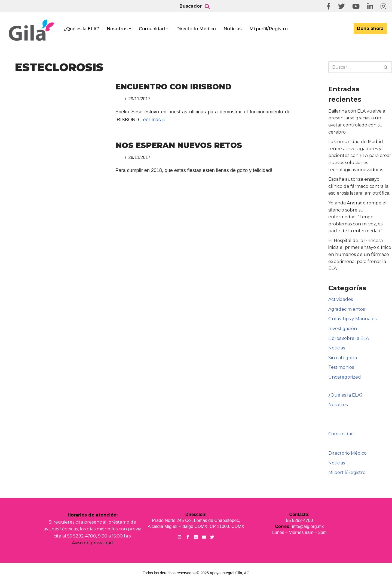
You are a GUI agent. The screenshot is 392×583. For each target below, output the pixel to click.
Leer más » (153, 120)
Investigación (343, 329)
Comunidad (341, 434)
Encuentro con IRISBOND (173, 87)
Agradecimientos (347, 309)
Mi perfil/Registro (269, 29)
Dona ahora (370, 28)
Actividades (341, 299)
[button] (130, 29)
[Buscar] (207, 6)
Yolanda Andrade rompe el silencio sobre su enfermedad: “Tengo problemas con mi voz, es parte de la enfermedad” (357, 217)
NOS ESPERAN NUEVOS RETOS (179, 145)
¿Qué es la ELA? (82, 29)
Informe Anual (347, 414)
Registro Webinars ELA (356, 424)
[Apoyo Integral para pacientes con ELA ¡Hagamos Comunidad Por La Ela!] (32, 30)
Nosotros (338, 405)
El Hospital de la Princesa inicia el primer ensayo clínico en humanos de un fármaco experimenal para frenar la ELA (360, 254)
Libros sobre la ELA (349, 338)
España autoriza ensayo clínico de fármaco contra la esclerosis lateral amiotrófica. (359, 186)
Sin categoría (343, 358)
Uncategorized (345, 377)
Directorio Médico (196, 29)
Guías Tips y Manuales (352, 319)
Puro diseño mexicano (355, 444)
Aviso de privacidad (92, 543)
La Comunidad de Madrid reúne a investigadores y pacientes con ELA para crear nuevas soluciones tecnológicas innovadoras (360, 155)
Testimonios (341, 367)
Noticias (233, 29)
